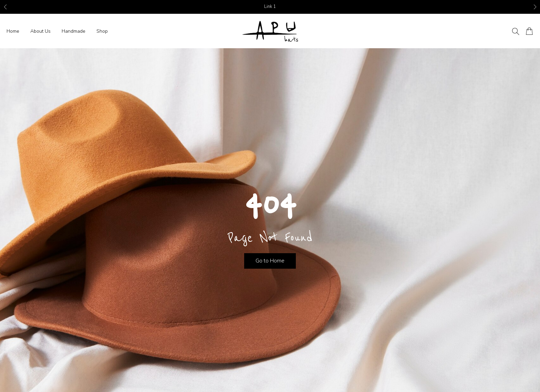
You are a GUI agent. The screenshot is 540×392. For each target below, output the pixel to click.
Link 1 (270, 7)
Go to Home (270, 261)
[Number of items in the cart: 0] (529, 31)
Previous (5, 7)
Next (535, 7)
